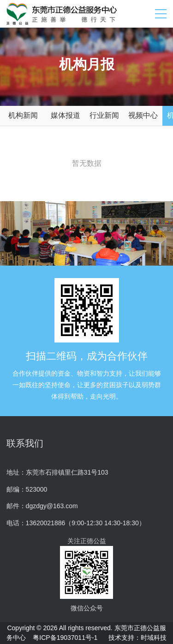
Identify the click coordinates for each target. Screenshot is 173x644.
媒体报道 (66, 115)
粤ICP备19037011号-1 (65, 638)
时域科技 (154, 638)
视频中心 (143, 115)
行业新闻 (104, 115)
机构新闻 (23, 115)
